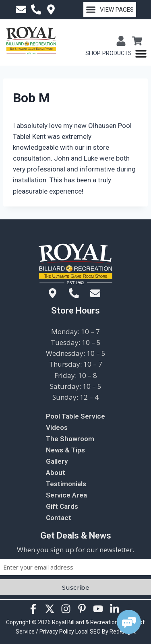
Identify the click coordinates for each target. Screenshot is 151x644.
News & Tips (65, 450)
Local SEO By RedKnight (105, 632)
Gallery (57, 461)
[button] (110, 10)
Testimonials (66, 484)
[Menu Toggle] (116, 54)
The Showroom (70, 439)
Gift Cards (62, 506)
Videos (57, 427)
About (56, 473)
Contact (59, 518)
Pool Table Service (75, 416)
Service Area (66, 495)
